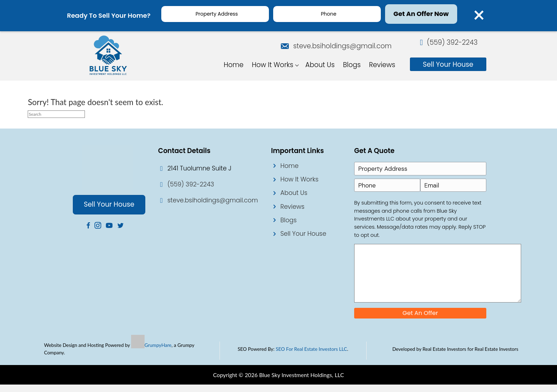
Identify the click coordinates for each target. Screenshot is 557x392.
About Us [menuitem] (320, 63)
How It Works (299, 179)
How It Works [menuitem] (273, 63)
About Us (294, 192)
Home (289, 165)
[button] (297, 63)
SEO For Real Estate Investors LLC (311, 356)
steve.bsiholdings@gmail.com (339, 45)
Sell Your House (303, 233)
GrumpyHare (158, 353)
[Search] (56, 114)
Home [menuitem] (234, 63)
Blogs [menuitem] (352, 63)
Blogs (288, 220)
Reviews (292, 206)
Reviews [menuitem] (382, 63)
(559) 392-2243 (452, 43)
